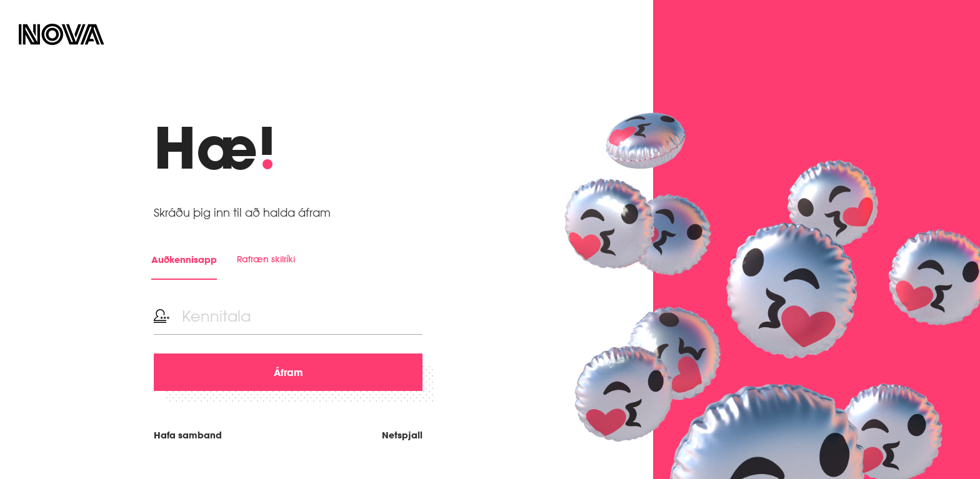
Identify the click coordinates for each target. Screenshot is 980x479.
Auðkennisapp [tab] (184, 259)
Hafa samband (188, 435)
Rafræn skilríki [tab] (266, 259)
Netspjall (402, 435)
